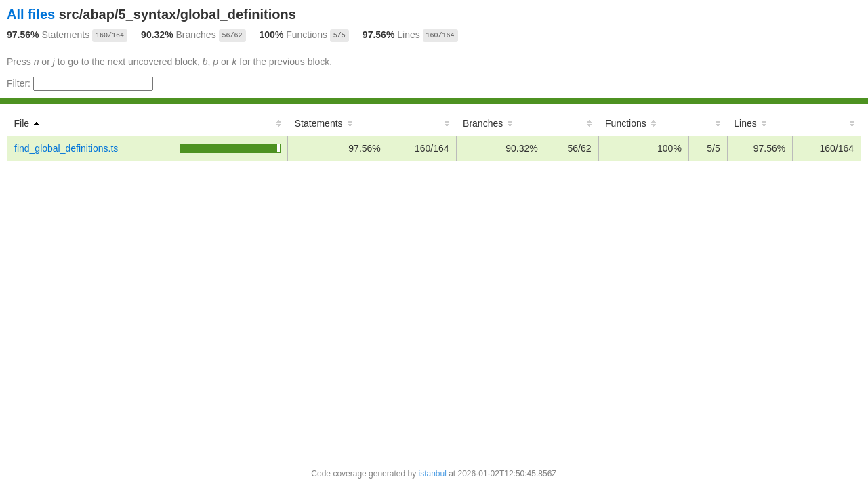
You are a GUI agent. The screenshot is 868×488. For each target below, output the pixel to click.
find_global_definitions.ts (66, 148)
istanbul (432, 474)
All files (31, 14)
